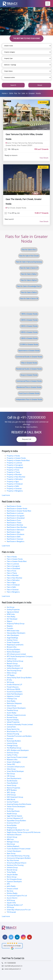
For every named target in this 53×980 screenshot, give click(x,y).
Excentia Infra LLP (13, 823)
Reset (40, 85)
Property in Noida (13, 456)
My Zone (10, 891)
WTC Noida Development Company (20, 656)
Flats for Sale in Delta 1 (29, 274)
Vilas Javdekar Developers (16, 633)
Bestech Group (12, 664)
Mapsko (10, 626)
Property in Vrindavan (15, 484)
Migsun (9, 621)
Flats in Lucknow (13, 564)
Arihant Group (12, 837)
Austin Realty (12, 713)
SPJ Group (10, 907)
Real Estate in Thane (14, 523)
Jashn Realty (11, 886)
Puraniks (10, 628)
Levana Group (12, 743)
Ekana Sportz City (13, 729)
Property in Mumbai (14, 474)
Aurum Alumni (12, 898)
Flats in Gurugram (13, 566)
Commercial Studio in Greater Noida (29, 357)
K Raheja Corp (12, 699)
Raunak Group (12, 870)
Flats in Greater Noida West (17, 561)
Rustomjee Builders (14, 741)
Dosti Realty (11, 701)
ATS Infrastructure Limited (16, 654)
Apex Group (11, 853)
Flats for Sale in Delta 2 (29, 292)
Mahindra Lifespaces (14, 703)
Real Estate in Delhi (14, 537)
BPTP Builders (12, 790)
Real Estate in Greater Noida (17, 509)
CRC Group (11, 776)
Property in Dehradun (15, 479)
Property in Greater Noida (16, 458)
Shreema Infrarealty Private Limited (20, 725)
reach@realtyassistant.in (13, 966)
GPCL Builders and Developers (18, 750)
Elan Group (11, 774)
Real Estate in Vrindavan (16, 534)
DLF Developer (12, 619)
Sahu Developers (13, 635)
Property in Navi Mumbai (16, 477)
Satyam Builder (12, 875)
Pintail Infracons (13, 687)
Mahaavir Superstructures (16, 715)
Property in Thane (13, 472)
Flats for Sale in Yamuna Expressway (29, 262)
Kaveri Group (12, 785)
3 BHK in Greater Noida (29, 326)
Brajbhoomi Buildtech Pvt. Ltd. (18, 830)
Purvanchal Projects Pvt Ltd (17, 896)
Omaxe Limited (12, 889)
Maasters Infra (12, 760)
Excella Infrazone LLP (14, 685)
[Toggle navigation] (48, 4)
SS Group (10, 809)
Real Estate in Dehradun (15, 530)
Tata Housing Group (14, 671)
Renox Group (12, 877)
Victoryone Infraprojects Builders (19, 858)
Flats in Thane (12, 573)
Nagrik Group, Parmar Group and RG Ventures (24, 832)
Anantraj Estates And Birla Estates (19, 804)
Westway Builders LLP (15, 905)
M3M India (11, 614)
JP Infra (9, 680)
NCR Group (11, 900)
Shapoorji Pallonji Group (16, 624)
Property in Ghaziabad (15, 468)
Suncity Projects (13, 802)
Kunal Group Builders (14, 692)
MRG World (11, 800)
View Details (44, 158)
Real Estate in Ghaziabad (16, 518)
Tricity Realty (11, 872)
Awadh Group (12, 814)
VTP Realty (11, 675)
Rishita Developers (13, 652)
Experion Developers (14, 882)
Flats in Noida (12, 557)
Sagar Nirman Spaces (14, 816)
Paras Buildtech (12, 783)
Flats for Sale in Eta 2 (29, 250)
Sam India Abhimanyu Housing (18, 856)
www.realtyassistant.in (13, 969)
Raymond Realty (13, 720)
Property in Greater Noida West (18, 460)
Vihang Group (12, 828)
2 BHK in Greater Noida (29, 320)
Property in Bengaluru (15, 491)
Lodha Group (12, 659)
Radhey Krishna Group (15, 661)
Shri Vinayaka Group (14, 879)
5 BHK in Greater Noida (29, 338)
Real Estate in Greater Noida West (19, 511)
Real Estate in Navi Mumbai (17, 527)
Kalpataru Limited (13, 696)
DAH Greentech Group (15, 797)
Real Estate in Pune (14, 520)
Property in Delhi (13, 486)
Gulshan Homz (12, 640)
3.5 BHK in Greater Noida (29, 344)
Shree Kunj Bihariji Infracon (17, 863)
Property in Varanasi (14, 489)
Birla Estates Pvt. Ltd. (14, 731)
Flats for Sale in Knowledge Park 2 (29, 286)
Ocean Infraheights (14, 762)
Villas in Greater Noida (29, 363)
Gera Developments (14, 778)
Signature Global (13, 612)
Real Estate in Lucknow (15, 513)
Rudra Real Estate (13, 811)
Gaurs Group (11, 706)
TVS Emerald (11, 912)
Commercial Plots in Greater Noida (29, 381)
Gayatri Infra (11, 903)
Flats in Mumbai (13, 575)
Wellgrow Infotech (13, 666)
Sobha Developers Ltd (15, 668)
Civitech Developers (14, 851)
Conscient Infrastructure (16, 767)
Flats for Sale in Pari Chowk (29, 256)
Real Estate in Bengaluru (16, 541)
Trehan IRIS (11, 764)
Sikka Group (11, 769)
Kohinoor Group (13, 753)
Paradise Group (12, 710)
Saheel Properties (13, 722)
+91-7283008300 (33, 417)
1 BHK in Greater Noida (29, 314)
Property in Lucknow (14, 463)
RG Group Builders (13, 649)
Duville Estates (12, 781)
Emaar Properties (13, 642)
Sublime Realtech (13, 846)
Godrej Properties (13, 610)
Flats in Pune (11, 571)
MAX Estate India (13, 631)
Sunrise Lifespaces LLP (15, 818)
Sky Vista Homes (13, 860)
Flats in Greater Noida (15, 559)
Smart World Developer (15, 771)
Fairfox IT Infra (12, 755)
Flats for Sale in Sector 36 (29, 298)
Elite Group (11, 844)
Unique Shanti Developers (16, 708)
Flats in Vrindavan (13, 585)
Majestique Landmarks (15, 645)
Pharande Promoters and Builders (19, 736)
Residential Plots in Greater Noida (29, 387)
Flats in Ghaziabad (13, 568)
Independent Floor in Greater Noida (29, 399)
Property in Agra (13, 482)
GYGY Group (11, 795)
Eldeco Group (12, 673)
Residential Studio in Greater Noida (29, 369)
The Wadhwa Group (14, 748)
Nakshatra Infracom (14, 835)
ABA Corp (10, 839)
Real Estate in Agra (13, 532)
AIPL (8, 884)
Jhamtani (10, 739)
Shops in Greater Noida (29, 375)
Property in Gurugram (15, 465)
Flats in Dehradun (13, 580)
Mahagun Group (13, 842)
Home (4, 93)
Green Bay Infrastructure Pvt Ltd (19, 910)
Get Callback (43, 102)
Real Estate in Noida (14, 506)
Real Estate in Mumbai (15, 525)
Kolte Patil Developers (15, 694)
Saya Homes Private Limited (17, 757)
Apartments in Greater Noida (29, 351)
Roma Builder (12, 825)
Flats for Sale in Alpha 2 (29, 280)
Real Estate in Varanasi (15, 539)
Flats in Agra (11, 583)
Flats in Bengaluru (13, 592)
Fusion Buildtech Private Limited (19, 849)
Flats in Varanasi (13, 590)
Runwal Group (12, 717)
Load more (6, 495)
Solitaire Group (12, 868)
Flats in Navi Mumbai (14, 578)
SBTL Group (11, 792)
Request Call (27, 439)
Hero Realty (11, 617)
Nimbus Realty (12, 893)
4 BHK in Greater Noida (29, 332)
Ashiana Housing (13, 734)
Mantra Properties (13, 788)
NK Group (10, 682)
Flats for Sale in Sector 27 (29, 268)
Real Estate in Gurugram (16, 516)
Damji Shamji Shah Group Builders (19, 678)
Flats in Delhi (11, 587)
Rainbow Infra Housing (15, 865)
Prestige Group (12, 746)
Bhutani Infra (12, 647)
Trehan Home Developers (16, 807)
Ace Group (11, 607)
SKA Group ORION (13, 689)
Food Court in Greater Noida (29, 393)
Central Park (11, 727)
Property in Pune (13, 470)
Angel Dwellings (12, 638)
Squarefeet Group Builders (16, 821)
